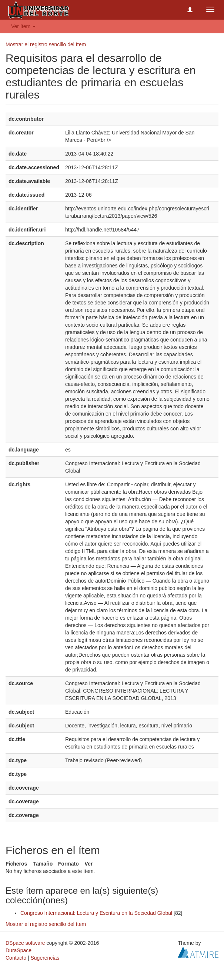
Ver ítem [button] (23, 26)
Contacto (16, 958)
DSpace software (25, 943)
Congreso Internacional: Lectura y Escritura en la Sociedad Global (96, 913)
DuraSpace (19, 950)
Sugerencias (45, 958)
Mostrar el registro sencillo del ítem (46, 44)
